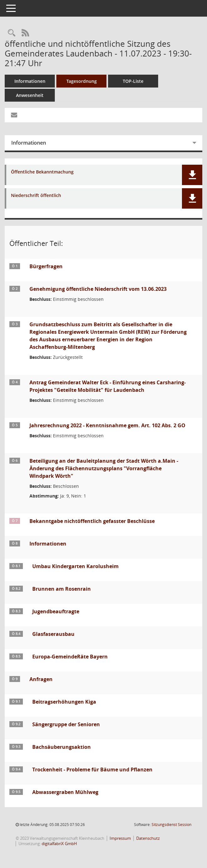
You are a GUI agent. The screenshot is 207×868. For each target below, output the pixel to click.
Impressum (120, 838)
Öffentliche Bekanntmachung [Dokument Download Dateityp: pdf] (42, 172)
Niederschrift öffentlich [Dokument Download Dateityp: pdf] (36, 196)
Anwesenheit (30, 95)
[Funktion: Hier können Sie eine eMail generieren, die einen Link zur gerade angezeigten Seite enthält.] (14, 115)
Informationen (30, 81)
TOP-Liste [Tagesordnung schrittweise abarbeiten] (133, 81)
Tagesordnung (82, 81)
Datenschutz (148, 838)
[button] (192, 175)
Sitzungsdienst (171, 825)
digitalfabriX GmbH (59, 844)
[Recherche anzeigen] (12, 33)
